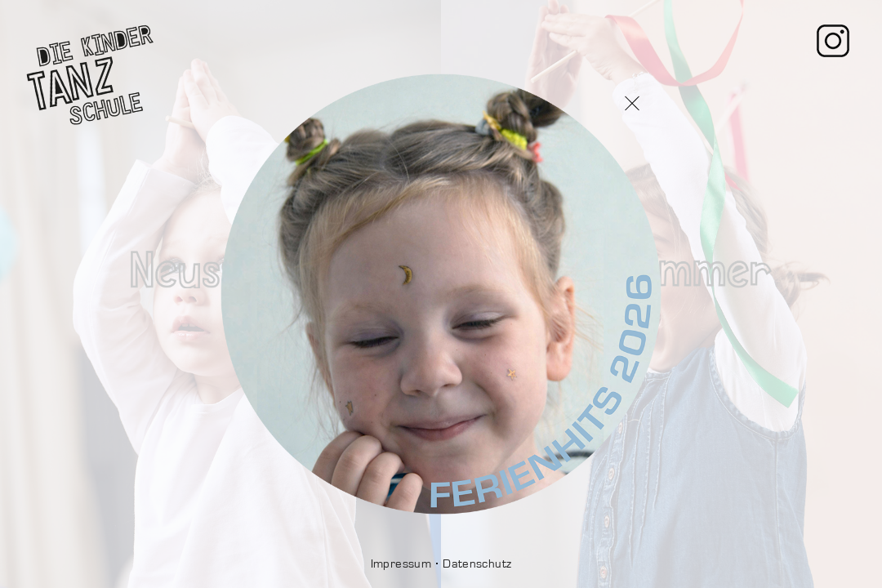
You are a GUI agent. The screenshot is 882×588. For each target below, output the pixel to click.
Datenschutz (477, 564)
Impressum (401, 564)
